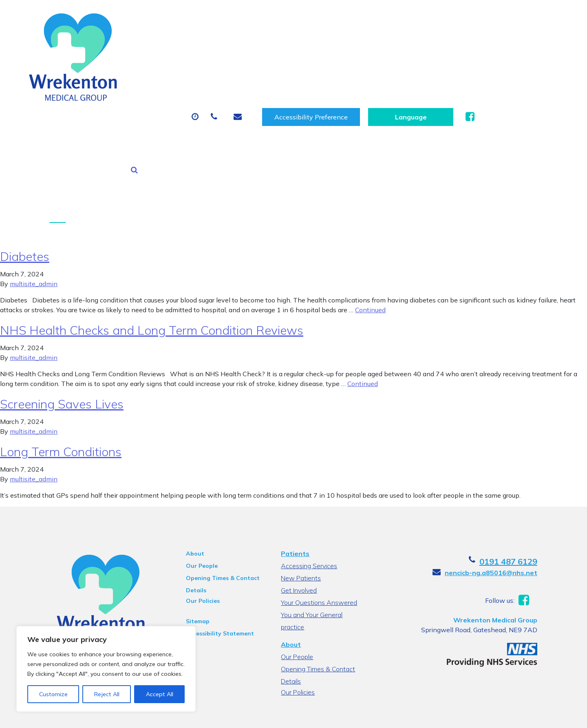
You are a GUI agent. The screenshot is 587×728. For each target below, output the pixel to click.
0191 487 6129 (509, 468)
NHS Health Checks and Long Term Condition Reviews (152, 236)
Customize (53, 694)
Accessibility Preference (402, 17)
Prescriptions (285, 46)
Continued (370, 216)
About (140, 46)
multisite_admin (34, 190)
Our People (201, 472)
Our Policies (202, 507)
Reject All (107, 694)
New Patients (472, 46)
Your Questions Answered (319, 509)
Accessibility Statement (220, 540)
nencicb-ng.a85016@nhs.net (491, 479)
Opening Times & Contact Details (222, 485)
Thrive (530, 716)
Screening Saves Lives (62, 310)
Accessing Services (309, 472)
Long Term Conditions (61, 358)
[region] (106, 669)
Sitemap (197, 527)
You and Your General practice (312, 522)
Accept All (160, 694)
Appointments (210, 46)
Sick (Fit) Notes (356, 46)
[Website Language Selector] (501, 17)
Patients (295, 460)
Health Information (161, 75)
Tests (416, 46)
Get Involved (299, 496)
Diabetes (25, 163)
